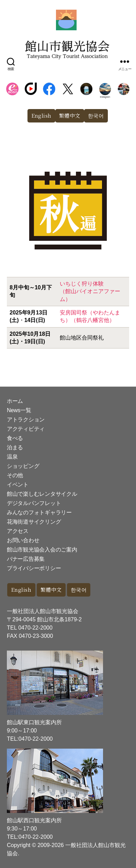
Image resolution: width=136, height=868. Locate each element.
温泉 (12, 457)
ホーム (15, 401)
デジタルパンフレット (34, 503)
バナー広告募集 (26, 559)
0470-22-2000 (35, 628)
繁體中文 (70, 115)
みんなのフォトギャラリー (39, 512)
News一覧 (19, 410)
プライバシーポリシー (34, 568)
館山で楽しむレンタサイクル (42, 494)
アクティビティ (26, 429)
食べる (15, 438)
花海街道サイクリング (34, 522)
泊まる (15, 447)
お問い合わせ (23, 540)
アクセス (18, 531)
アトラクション (26, 420)
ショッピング (23, 466)
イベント (18, 485)
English (42, 115)
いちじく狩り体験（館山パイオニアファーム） (90, 291)
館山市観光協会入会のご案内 (42, 550)
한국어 (96, 115)
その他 (15, 475)
